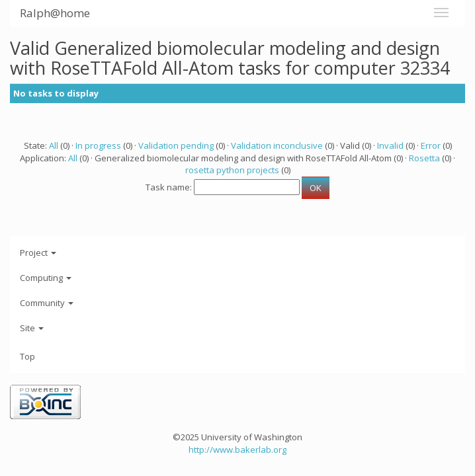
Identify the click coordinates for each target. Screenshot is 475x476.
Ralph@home (55, 13)
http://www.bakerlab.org (237, 450)
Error (431, 145)
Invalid (390, 145)
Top (27, 356)
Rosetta (424, 158)
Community (47, 303)
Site (32, 328)
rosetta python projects (232, 170)
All (54, 145)
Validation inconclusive (277, 145)
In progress (98, 145)
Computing (46, 278)
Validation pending (176, 145)
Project (38, 253)
